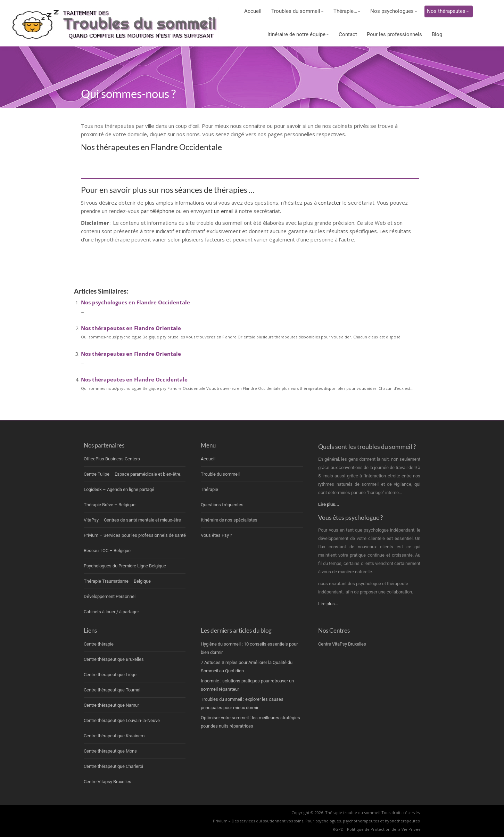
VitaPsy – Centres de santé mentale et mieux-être (132, 520)
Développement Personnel (110, 596)
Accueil (208, 459)
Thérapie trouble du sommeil (353, 813)
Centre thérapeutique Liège (110, 675)
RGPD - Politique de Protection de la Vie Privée (377, 829)
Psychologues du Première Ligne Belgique (125, 566)
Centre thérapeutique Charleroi (113, 766)
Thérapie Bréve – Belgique (110, 505)
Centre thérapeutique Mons (110, 751)
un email (224, 211)
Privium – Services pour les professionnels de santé (135, 535)
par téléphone (158, 211)
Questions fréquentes (222, 505)
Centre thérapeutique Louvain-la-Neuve (122, 720)
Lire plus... (328, 604)
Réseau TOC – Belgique (107, 551)
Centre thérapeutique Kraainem (114, 736)
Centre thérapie (99, 644)
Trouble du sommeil (220, 474)
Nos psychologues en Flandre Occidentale (135, 302)
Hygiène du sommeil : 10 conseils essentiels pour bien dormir (249, 648)
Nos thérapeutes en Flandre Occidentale (134, 379)
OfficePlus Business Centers (112, 459)
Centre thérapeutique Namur (111, 705)
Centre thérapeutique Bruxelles (114, 659)
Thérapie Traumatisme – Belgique (117, 581)
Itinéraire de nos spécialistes (229, 520)
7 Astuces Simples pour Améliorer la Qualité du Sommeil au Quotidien (247, 667)
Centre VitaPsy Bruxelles (342, 644)
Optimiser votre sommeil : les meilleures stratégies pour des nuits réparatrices (250, 722)
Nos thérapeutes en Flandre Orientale (131, 328)
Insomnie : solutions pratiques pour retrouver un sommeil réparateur (247, 685)
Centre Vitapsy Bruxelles (108, 782)
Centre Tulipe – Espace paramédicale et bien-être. (133, 474)
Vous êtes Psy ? (216, 535)
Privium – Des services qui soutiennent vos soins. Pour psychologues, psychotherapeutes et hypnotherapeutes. (317, 821)
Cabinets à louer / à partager (111, 612)
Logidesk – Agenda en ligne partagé (119, 489)
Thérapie (209, 489)
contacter (330, 203)
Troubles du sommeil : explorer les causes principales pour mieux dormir (242, 703)
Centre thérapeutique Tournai (112, 690)
